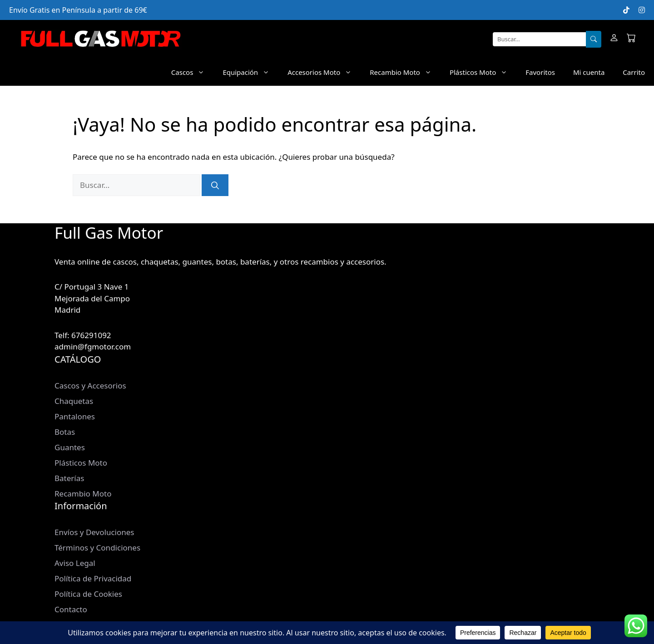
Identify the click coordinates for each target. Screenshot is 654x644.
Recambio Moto (405, 72)
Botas (65, 432)
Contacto (71, 609)
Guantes (70, 447)
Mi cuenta (589, 72)
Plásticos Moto (483, 72)
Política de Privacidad (93, 578)
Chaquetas (74, 401)
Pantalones (75, 416)
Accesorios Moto (324, 72)
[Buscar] (594, 39)
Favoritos (540, 72)
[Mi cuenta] (614, 39)
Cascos (193, 72)
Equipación (250, 72)
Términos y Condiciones (97, 548)
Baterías (69, 478)
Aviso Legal (75, 563)
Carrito (634, 72)
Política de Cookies (88, 594)
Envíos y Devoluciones (94, 532)
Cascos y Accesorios (90, 386)
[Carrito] (631, 39)
